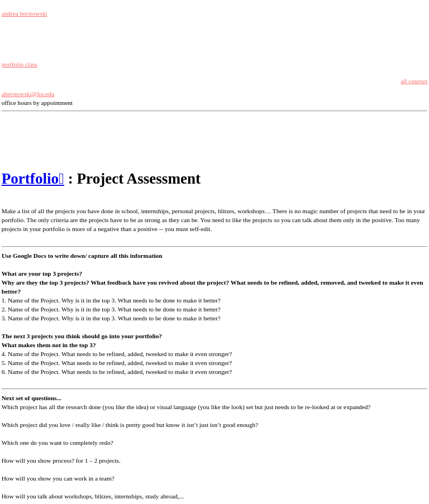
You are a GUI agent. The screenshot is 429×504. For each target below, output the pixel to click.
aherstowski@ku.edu (28, 94)
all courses (414, 81)
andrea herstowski (25, 13)
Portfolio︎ (33, 179)
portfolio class (20, 64)
